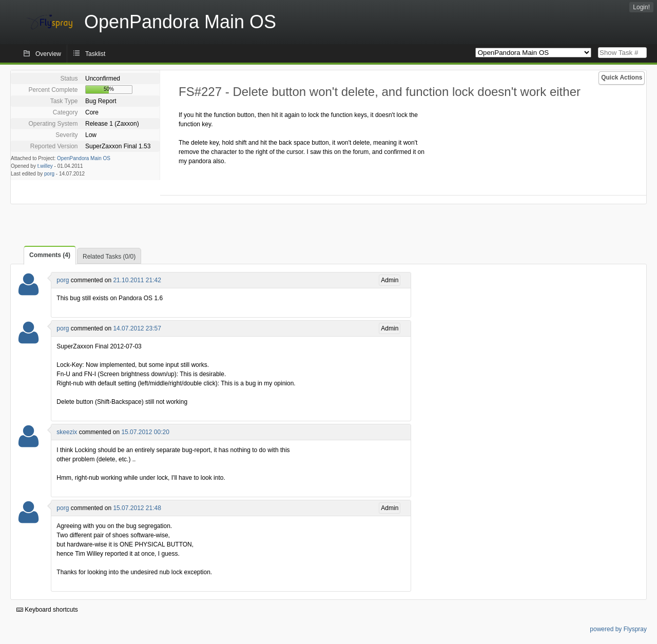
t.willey (45, 166)
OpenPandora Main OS (84, 158)
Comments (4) (50, 255)
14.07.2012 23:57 (137, 328)
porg (49, 174)
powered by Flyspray (618, 629)
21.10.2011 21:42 (137, 280)
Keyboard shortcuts (47, 610)
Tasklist (95, 54)
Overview (48, 54)
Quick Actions (622, 77)
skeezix (67, 432)
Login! (641, 7)
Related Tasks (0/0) (109, 257)
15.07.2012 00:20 (145, 432)
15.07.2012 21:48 (137, 508)
